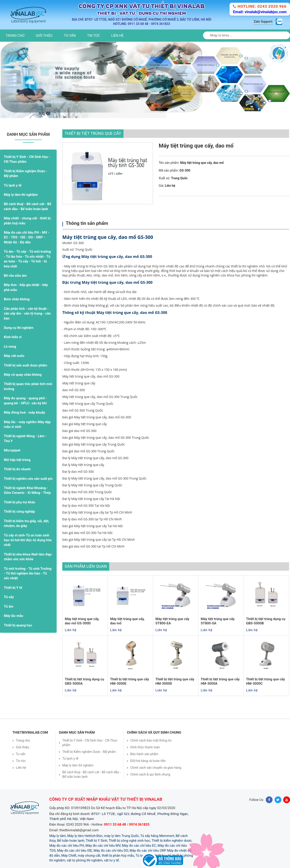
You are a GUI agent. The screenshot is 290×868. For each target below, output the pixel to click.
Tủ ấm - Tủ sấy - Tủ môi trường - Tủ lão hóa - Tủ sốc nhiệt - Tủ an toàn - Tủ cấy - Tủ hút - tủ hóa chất (27, 259)
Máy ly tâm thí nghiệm (21, 195)
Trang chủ (15, 36)
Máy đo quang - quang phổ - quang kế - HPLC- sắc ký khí (25, 401)
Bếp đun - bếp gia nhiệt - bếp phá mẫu (26, 287)
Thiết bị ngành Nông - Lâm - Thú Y (25, 438)
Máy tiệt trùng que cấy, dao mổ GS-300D (82, 621)
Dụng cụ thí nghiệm (19, 328)
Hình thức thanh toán (145, 747)
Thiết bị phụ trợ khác (20, 502)
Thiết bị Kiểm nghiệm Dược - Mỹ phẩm (26, 173)
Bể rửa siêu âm (15, 276)
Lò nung (10, 347)
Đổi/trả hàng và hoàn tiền (148, 761)
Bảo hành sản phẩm (144, 754)
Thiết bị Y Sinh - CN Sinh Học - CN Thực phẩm (27, 159)
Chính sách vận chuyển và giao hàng (156, 768)
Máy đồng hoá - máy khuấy (24, 412)
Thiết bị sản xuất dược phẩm (25, 365)
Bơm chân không (17, 299)
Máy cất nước (14, 356)
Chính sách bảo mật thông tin (151, 740)
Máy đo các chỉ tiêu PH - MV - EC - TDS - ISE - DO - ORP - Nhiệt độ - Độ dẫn (27, 237)
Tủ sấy (9, 597)
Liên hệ (117, 36)
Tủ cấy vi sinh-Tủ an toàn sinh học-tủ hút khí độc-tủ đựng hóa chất (28, 540)
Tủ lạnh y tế (13, 185)
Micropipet (12, 450)
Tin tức (94, 36)
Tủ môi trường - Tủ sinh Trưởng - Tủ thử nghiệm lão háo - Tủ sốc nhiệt (28, 573)
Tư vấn (70, 36)
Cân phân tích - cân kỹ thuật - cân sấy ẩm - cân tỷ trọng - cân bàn (27, 314)
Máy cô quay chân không (23, 375)
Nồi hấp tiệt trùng (17, 460)
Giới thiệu (44, 36)
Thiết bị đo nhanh (17, 469)
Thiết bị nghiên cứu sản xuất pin (28, 479)
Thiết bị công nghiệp (19, 512)
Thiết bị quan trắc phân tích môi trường (28, 386)
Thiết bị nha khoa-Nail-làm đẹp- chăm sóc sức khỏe (28, 557)
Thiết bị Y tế (13, 588)
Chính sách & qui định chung (150, 774)
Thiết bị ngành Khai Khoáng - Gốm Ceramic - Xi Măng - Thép (27, 490)
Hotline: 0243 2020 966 (260, 6)
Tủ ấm (9, 606)
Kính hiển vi (13, 337)
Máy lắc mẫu (13, 616)
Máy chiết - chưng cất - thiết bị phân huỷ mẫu (27, 221)
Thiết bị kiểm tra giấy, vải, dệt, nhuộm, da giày (27, 523)
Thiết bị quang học (18, 625)
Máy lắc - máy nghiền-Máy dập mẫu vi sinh (27, 424)
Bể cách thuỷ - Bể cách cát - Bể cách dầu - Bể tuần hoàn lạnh (28, 206)
